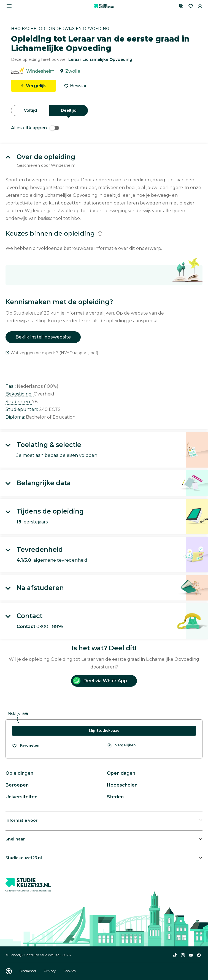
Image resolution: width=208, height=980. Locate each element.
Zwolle (73, 71)
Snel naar (15, 839)
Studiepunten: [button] (22, 409)
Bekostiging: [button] (20, 394)
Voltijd (30, 110)
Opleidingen (19, 773)
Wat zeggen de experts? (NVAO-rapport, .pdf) (52, 353)
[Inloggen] (200, 6)
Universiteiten (21, 797)
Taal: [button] (11, 386)
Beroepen (17, 785)
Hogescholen (122, 785)
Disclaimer (28, 971)
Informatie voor (21, 820)
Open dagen (121, 773)
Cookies (69, 971)
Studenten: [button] (19, 402)
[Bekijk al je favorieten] (25, 746)
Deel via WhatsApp (100, 681)
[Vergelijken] (181, 6)
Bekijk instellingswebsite (43, 337)
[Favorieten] (191, 6)
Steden (115, 797)
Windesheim (40, 71)
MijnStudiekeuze (104, 731)
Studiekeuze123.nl (24, 858)
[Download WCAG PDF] (9, 971)
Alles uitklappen (35, 128)
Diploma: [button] (16, 417)
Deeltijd (69, 110)
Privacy (50, 971)
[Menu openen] (9, 6)
